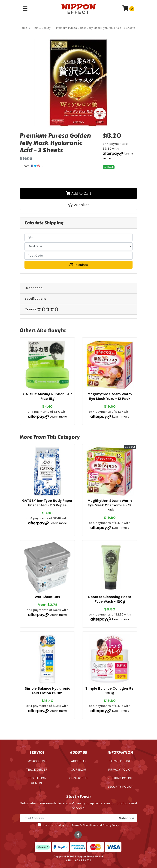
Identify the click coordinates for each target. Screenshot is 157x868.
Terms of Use (120, 761)
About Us (78, 761)
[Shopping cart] (128, 9)
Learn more (58, 417)
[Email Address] (68, 818)
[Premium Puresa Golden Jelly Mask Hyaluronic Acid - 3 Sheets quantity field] (78, 182)
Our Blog (78, 770)
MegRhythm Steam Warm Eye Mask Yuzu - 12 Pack (110, 396)
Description (34, 288)
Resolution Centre (37, 781)
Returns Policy (120, 778)
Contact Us (78, 778)
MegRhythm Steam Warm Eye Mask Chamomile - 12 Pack (110, 505)
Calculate (79, 265)
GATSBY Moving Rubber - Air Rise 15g (47, 396)
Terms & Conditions (84, 825)
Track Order (37, 770)
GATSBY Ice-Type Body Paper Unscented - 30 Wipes (47, 503)
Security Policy (120, 787)
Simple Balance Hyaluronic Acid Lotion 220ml (47, 691)
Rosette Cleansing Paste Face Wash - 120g (110, 599)
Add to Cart (78, 193)
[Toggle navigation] (25, 9)
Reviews (42, 309)
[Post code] (78, 256)
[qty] (78, 237)
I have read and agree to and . (78, 825)
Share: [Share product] (31, 166)
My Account (37, 761)
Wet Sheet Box (47, 597)
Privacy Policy (120, 770)
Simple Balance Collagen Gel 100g (110, 691)
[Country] (78, 246)
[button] (78, 205)
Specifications (35, 299)
